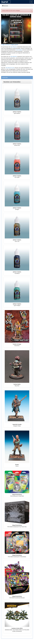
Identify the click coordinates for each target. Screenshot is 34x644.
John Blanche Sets (10, 68)
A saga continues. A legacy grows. (10, 45)
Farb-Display (19, 50)
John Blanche (14, 47)
